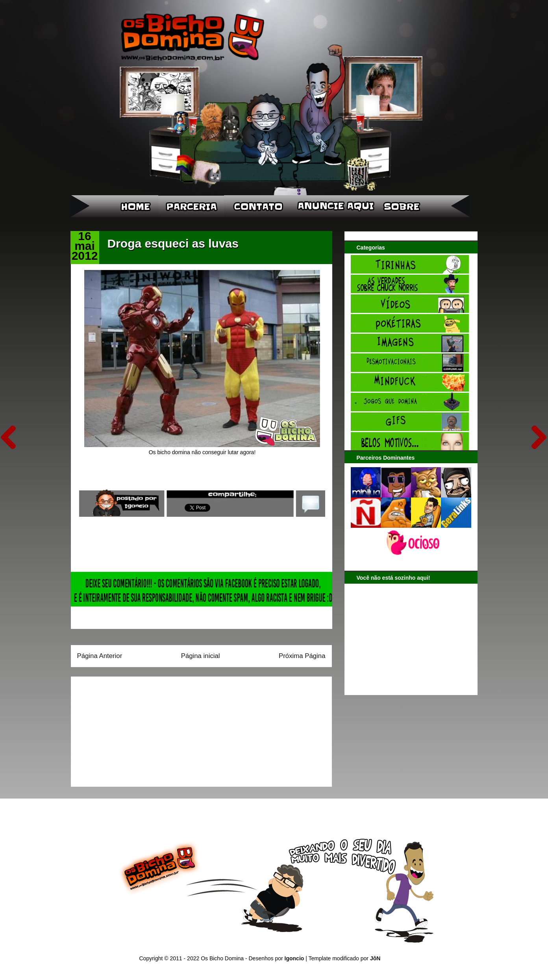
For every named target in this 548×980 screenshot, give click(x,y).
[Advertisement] (126, 729)
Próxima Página (302, 656)
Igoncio (294, 958)
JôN (375, 958)
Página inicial (201, 656)
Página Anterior (100, 656)
